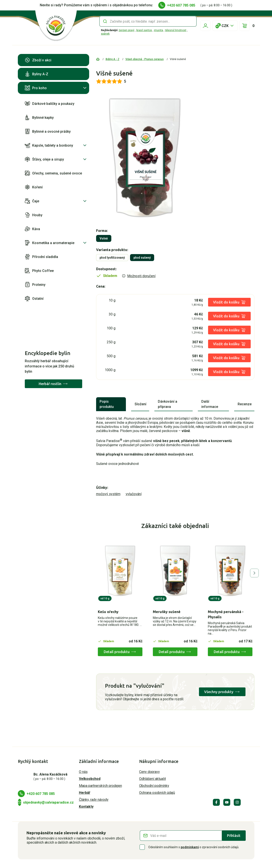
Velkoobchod (90, 779)
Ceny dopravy (149, 772)
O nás (83, 772)
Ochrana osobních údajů (157, 793)
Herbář (85, 793)
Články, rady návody (94, 800)
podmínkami (190, 847)
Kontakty (86, 807)
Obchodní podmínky (154, 786)
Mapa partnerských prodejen (100, 786)
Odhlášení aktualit (153, 779)
